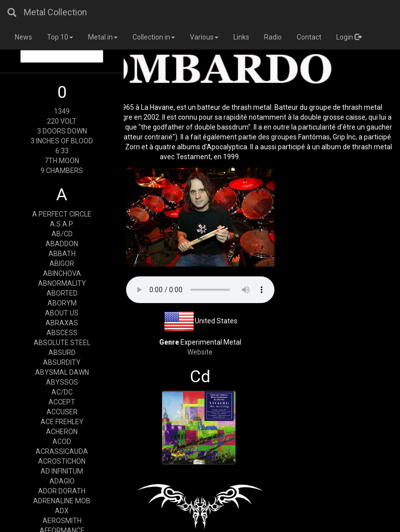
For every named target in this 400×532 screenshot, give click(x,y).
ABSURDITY (62, 362)
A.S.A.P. (62, 224)
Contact (309, 37)
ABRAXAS (62, 323)
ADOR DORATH (62, 491)
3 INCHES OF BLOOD (62, 141)
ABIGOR (62, 264)
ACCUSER (62, 412)
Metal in (103, 37)
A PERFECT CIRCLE (62, 214)
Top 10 (60, 37)
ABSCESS (62, 333)
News (23, 37)
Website (200, 352)
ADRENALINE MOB (62, 501)
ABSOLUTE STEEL (62, 343)
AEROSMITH (62, 521)
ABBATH (62, 254)
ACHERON (62, 432)
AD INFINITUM (62, 471)
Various (204, 37)
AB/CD (62, 234)
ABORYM (62, 303)
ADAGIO (62, 481)
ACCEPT (62, 402)
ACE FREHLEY (62, 422)
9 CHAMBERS (62, 171)
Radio (273, 37)
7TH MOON (62, 161)
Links (241, 37)
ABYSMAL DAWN (62, 372)
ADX (62, 511)
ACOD (62, 442)
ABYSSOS (62, 382)
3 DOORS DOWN (62, 131)
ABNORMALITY (62, 283)
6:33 (62, 151)
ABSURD (62, 353)
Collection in (154, 37)
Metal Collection (55, 12)
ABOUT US (62, 313)
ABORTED (62, 293)
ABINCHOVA (62, 273)
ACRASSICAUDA (62, 451)
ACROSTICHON (62, 461)
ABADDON (62, 244)
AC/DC (62, 392)
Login (349, 37)
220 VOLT (62, 121)
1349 (62, 111)
